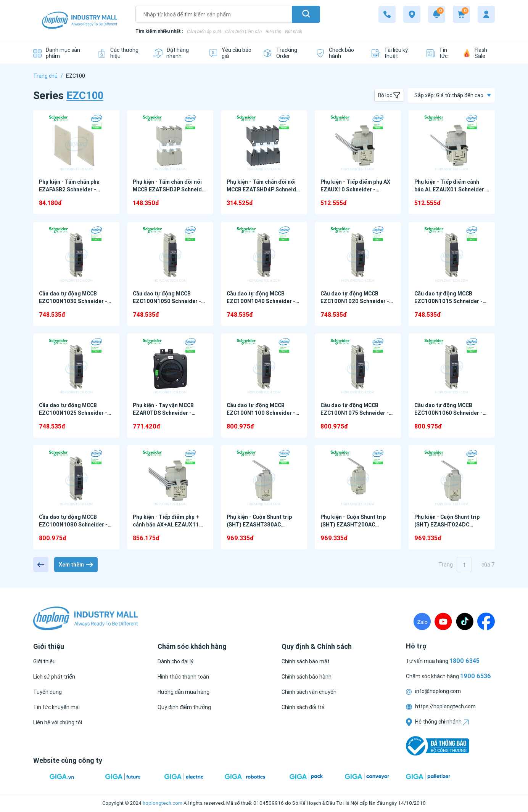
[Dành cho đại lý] (175, 661)
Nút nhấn (294, 31)
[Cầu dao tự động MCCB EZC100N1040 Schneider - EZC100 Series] (264, 254)
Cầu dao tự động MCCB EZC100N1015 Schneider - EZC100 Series (448, 301)
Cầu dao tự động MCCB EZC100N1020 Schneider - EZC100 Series (355, 301)
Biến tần (273, 31)
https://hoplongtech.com (441, 706)
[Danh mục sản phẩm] (59, 53)
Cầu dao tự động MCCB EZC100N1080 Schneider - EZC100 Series (73, 525)
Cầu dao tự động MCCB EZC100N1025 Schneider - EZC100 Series (73, 413)
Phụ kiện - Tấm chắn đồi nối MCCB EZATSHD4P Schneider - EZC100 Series (264, 189)
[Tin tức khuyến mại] (56, 707)
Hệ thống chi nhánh (437, 722)
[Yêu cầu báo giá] (230, 53)
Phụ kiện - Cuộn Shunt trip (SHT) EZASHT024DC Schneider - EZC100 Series (449, 525)
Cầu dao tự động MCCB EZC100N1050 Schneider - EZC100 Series (167, 301)
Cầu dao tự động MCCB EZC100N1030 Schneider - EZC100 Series (73, 301)
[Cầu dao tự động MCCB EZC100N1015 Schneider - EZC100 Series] (452, 254)
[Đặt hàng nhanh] (175, 53)
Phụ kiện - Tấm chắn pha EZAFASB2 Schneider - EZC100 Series (69, 189)
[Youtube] (443, 621)
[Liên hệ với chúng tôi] (58, 722)
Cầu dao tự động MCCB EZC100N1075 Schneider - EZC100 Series (355, 413)
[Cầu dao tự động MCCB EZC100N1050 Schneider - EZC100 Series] (170, 254)
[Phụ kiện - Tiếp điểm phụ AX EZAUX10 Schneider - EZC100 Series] (358, 143)
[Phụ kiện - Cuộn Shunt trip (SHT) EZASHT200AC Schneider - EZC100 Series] (358, 478)
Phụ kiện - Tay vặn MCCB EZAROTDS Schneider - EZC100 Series (163, 413)
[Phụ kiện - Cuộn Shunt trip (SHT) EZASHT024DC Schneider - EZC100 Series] (452, 478)
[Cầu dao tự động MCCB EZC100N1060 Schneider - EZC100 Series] (452, 366)
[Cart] (461, 14)
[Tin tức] (439, 53)
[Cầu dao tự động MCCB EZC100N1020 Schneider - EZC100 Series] (358, 254)
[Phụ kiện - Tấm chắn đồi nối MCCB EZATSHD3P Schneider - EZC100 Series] (170, 143)
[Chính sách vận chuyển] (309, 692)
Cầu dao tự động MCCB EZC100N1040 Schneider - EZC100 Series (261, 301)
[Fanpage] (486, 621)
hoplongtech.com (163, 803)
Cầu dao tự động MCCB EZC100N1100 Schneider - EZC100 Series (261, 413)
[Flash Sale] (479, 53)
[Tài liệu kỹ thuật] (393, 53)
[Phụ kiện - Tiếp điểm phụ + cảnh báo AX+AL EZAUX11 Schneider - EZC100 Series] (170, 478)
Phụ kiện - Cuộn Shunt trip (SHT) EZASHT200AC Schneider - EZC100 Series (355, 525)
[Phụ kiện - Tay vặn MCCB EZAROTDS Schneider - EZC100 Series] (170, 366)
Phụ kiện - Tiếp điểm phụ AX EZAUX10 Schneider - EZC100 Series (355, 189)
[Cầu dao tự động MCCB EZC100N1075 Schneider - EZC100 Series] (358, 366)
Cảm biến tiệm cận (243, 31)
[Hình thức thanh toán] (183, 677)
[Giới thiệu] (44, 661)
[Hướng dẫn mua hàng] (184, 692)
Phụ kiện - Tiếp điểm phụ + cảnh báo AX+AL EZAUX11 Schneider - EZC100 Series (167, 525)
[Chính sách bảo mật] (306, 661)
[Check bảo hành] (337, 53)
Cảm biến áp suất (204, 31)
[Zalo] (422, 621)
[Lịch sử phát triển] (54, 677)
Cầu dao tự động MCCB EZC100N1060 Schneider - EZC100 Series (448, 413)
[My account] (486, 14)
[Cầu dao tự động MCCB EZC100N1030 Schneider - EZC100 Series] (76, 254)
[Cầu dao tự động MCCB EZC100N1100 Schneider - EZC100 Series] (264, 366)
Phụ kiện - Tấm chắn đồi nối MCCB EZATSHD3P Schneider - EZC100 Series (170, 189)
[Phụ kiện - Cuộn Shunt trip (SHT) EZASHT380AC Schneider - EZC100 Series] (264, 478)
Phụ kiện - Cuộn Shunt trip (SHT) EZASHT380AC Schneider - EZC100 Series (261, 525)
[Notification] (437, 14)
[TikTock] (465, 621)
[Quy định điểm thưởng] (184, 707)
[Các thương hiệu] (119, 53)
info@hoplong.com (433, 691)
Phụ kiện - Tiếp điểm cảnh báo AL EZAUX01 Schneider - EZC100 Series (451, 189)
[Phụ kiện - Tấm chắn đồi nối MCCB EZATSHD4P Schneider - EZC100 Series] (264, 143)
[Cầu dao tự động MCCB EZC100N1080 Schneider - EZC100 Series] (76, 478)
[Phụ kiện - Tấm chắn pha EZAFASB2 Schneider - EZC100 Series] (76, 143)
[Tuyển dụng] (47, 692)
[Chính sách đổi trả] (303, 707)
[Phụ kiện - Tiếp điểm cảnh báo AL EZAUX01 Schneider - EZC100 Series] (452, 143)
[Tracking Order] (283, 53)
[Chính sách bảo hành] (307, 677)
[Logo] (80, 21)
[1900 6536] (387, 14)
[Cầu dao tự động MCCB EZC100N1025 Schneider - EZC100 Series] (76, 366)
